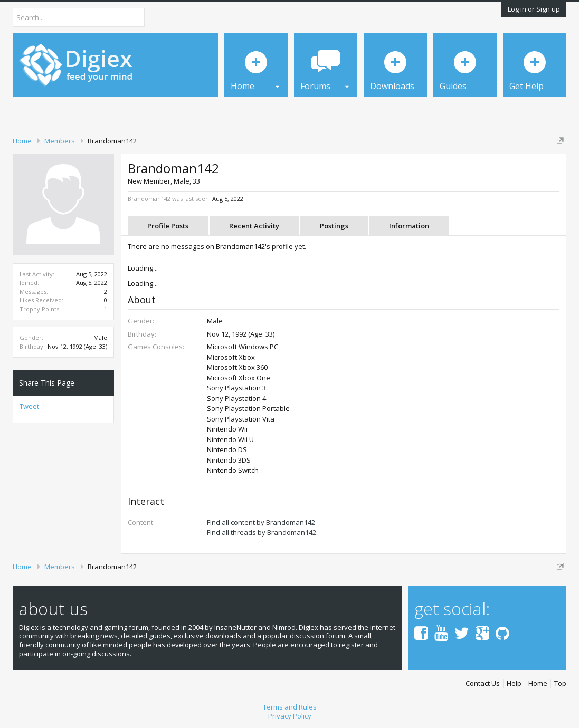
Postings (334, 226)
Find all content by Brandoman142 (261, 522)
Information (409, 226)
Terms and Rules (290, 707)
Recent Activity (254, 226)
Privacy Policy (290, 716)
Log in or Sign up (534, 9)
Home (538, 683)
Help (514, 683)
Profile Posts (168, 226)
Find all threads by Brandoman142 (262, 532)
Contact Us (483, 683)
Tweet (29, 406)
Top (560, 683)
